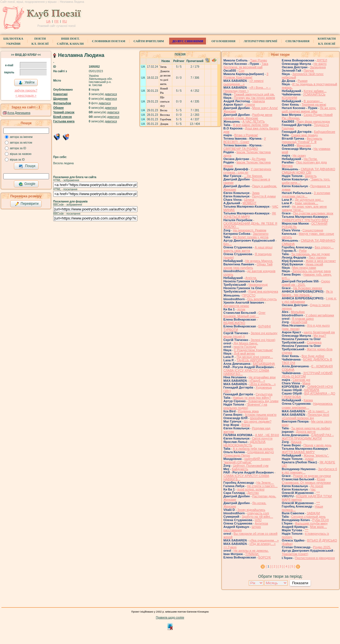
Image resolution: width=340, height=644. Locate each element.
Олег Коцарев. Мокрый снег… (245, 314)
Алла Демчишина (19, 113)
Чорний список (64, 112)
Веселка (165, 115)
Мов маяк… (318, 527)
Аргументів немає (236, 306)
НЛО (258, 520)
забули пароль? (26, 90)
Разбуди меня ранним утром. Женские (248, 116)
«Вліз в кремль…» (263, 384)
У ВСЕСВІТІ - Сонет (245, 140)
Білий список (63, 117)
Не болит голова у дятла (251, 237)
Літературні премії (261, 41)
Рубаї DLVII (320, 520)
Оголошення (223, 41)
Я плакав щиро (303, 319)
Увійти (27, 83)
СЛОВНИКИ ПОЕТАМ (109, 41)
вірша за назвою (21, 154)
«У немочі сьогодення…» (244, 82)
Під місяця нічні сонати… (255, 357)
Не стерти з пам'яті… (262, 486)
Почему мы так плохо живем (255, 98)
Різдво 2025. (322, 547)
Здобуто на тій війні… (257, 517)
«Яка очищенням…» (264, 540)
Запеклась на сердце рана (312, 271)
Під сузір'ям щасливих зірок (313, 213)
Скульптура (264, 394)
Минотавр (304, 145)
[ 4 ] (286, 566)
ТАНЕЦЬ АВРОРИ (250, 360)
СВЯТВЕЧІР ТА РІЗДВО (241, 149)
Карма (308, 400)
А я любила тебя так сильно (253, 449)
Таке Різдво (259, 60)
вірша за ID (17, 160)
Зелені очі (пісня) (263, 340)
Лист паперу (318, 257)
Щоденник (60, 99)
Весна (164, 110)
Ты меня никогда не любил (311, 428)
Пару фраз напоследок (313, 121)
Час (313, 489)
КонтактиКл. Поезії (327, 41)
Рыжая (302, 81)
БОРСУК (265, 557)
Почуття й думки (264, 196)
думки (309, 459)
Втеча (246, 425)
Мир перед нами (304, 268)
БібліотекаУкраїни (13, 41)
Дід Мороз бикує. (246, 343)
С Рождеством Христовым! (253, 350)
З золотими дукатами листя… (306, 195)
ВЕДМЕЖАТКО (234, 323)
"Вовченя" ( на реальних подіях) (245, 406)
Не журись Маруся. (259, 261)
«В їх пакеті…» (318, 411)
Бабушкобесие (325, 132)
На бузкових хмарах (308, 288)
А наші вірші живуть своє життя (248, 249)
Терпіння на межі (314, 105)
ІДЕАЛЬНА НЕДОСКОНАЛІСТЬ (245, 443)
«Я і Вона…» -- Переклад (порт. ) (247, 89)
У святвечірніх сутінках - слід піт (247, 171)
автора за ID (18, 148)
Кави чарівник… (307, 203)
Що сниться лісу (165, 102)
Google (27, 184)
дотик (241, 309)
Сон (241, 71)
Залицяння (318, 67)
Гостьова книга (64, 121)
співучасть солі (258, 513)
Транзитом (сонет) (295, 554)
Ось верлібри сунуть (262, 299)
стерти (250, 105)
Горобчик (166, 119)
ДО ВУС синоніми (187, 41)
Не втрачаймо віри (262, 377)
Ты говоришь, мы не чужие (311, 254)
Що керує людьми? (258, 421)
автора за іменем (21, 137)
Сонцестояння (313, 230)
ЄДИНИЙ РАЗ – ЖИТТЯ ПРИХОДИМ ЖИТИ (308, 437)
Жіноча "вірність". (316, 455)
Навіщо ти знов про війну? (252, 398)
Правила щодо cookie (170, 618)
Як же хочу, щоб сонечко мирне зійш (309, 110)
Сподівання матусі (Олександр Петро (249, 454)
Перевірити (27, 204)
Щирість (311, 176)
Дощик (164, 124)
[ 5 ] (292, 566)
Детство (253, 493)
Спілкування (297, 41)
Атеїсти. (251, 278)
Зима (256, 193)
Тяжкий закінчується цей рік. (254, 94)
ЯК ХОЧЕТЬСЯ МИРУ (250, 215)
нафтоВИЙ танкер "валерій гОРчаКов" (247, 460)
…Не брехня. (253, 176)
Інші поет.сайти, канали (70, 41)
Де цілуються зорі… (309, 200)
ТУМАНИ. (252, 554)
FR (57, 21)
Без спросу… (324, 247)
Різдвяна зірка (248, 411)
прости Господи (245, 347)
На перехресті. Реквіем (250, 230)
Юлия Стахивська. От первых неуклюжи (306, 481)
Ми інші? (320, 336)
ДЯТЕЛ (322, 60)
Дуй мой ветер (245, 353)
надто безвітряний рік (319, 332)
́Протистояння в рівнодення (315, 558)
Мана (306, 383)
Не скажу (299, 155)
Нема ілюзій (314, 264)
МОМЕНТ (249, 203)
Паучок (309, 71)
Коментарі (60, 94)
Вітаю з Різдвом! (246, 135)
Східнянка (314, 342)
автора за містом (21, 143)
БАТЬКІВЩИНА (264, 364)
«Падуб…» (257, 381)
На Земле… (265, 483)
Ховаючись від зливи (263, 401)
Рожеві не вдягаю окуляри (312, 476)
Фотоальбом (62, 103)
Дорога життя (306, 432)
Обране (59, 108)
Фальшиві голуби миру (311, 523)
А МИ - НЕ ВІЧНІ (267, 435)
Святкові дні (301, 380)
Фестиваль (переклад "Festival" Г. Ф (302, 140)
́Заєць (163, 67)
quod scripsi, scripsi (251, 489)
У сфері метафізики (320, 315)
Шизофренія (259, 418)
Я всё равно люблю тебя (251, 125)
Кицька (296, 442)
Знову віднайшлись (251, 510)
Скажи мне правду (305, 135)
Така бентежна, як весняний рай (246, 65)
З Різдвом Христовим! (246, 76)
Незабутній (299, 322)
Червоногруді (258, 285)
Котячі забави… (315, 91)
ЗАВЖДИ (314, 513)
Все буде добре (313, 356)
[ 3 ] (280, 566)
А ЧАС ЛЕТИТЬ (254, 121)
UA (48, 21)
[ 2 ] (274, 566)
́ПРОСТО (249, 295)
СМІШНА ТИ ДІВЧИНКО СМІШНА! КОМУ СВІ (309, 171)
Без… (228, 244)
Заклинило (261, 234)
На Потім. (311, 159)
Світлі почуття (262, 438)
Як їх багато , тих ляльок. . (307, 293)
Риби (303, 251)
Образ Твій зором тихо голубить (248, 266)
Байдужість (240, 469)
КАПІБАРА (312, 390)
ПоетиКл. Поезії (40, 41)
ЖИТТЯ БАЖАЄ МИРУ (298, 452)
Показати (300, 583)
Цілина (249, 200)
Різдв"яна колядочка (263, 291)
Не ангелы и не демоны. (251, 551)
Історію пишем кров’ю (261, 415)
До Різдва (259, 159)
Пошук (27, 166)
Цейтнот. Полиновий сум (251, 466)
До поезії (317, 486)
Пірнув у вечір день (317, 445)
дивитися (111, 94)
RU (65, 21)
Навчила (259, 101)
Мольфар (298, 312)
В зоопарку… (313, 101)
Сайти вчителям (149, 41)
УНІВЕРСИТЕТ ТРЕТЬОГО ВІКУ (305, 220)
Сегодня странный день (309, 517)
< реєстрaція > (26, 95)
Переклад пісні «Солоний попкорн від (306, 416)
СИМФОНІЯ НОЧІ (320, 387)
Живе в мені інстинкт (321, 261)
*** (318, 493)
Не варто (320, 64)
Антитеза (261, 523)
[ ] (268, 566)
